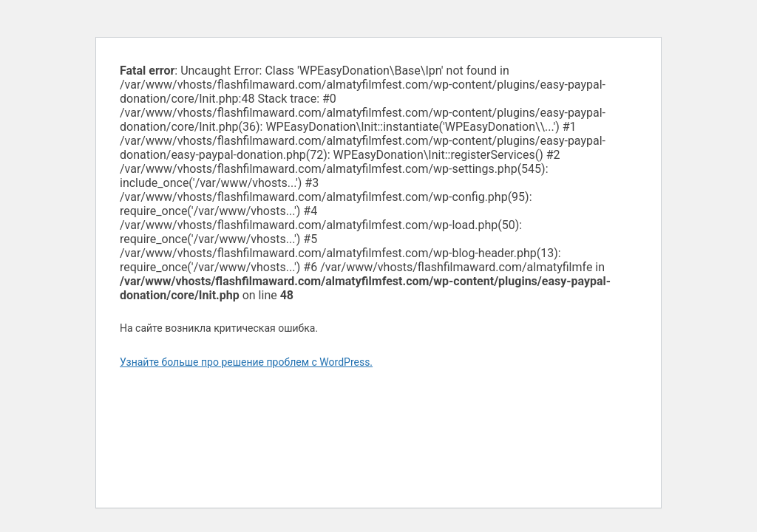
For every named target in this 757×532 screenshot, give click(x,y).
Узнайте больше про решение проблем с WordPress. (246, 362)
